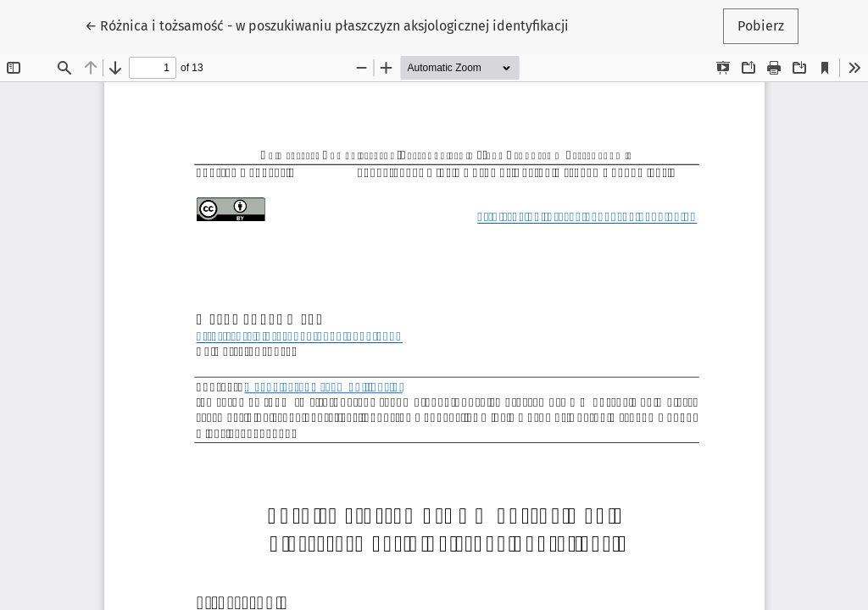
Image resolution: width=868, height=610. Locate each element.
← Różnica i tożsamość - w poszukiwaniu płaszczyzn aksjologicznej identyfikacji (327, 25)
